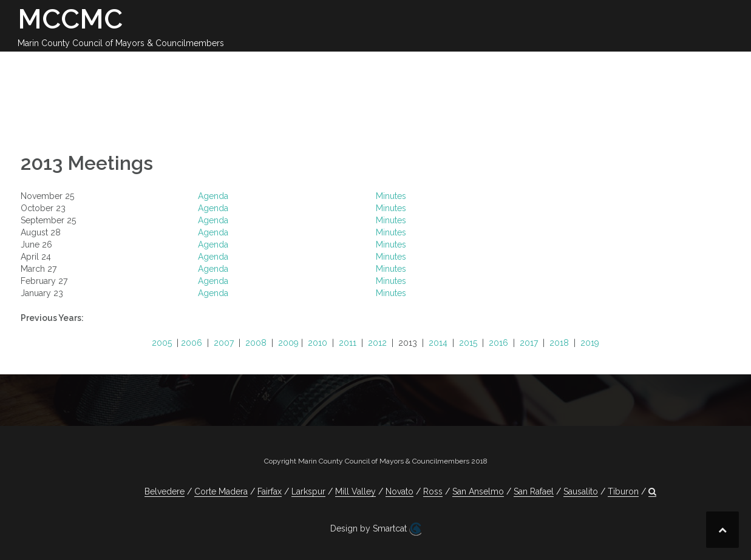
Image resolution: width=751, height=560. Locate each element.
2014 (438, 343)
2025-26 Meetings (325, 66)
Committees (495, 66)
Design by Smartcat (376, 529)
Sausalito (581, 491)
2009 (288, 343)
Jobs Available (656, 66)
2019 (590, 343)
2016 (498, 343)
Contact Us (572, 66)
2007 (224, 343)
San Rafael (534, 491)
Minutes (391, 196)
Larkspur (308, 491)
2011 (348, 343)
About (183, 66)
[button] (714, 68)
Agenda (213, 196)
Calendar (238, 66)
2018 (559, 343)
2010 (318, 343)
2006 (192, 343)
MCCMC (70, 19)
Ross (433, 491)
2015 (468, 343)
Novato (399, 491)
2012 (377, 343)
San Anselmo (478, 491)
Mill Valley (355, 491)
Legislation (418, 66)
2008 (256, 343)
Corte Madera (221, 491)
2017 (529, 343)
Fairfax (270, 491)
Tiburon (623, 491)
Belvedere (165, 491)
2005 (162, 343)
